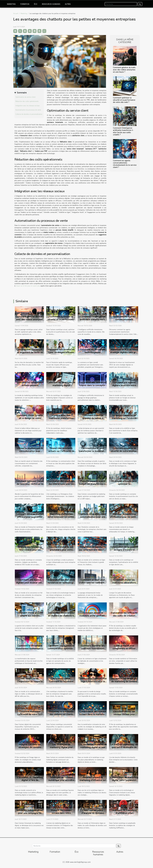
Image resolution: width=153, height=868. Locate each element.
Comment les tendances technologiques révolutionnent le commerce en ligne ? (93, 354)
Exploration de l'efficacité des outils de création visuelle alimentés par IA (124, 616)
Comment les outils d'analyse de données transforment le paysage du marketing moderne (93, 815)
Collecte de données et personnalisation (29, 114)
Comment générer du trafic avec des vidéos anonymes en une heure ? (124, 70)
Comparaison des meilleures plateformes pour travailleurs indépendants (61, 420)
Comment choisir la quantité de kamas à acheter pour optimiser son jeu (93, 420)
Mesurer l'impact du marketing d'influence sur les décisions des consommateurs (93, 782)
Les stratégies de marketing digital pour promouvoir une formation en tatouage (61, 749)
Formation (25, 4)
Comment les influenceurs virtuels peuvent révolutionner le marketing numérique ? (30, 387)
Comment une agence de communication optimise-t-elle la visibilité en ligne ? (61, 649)
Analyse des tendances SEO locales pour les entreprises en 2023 (30, 550)
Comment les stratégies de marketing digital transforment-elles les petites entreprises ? (61, 387)
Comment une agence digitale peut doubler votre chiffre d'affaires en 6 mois (30, 583)
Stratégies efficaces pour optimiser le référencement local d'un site (124, 486)
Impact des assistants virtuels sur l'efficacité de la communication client (61, 451)
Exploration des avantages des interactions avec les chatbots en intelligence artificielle (61, 486)
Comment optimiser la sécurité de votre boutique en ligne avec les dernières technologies (124, 453)
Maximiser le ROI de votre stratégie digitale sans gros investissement (124, 352)
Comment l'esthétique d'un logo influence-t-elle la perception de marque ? (93, 681)
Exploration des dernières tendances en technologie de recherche (61, 583)
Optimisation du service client (25, 97)
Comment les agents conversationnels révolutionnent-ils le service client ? (125, 164)
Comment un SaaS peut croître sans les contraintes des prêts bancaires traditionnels (93, 584)
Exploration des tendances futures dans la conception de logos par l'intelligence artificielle (93, 387)
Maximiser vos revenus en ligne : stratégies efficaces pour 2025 (61, 352)
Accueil (16, 13)
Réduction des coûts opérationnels (27, 101)
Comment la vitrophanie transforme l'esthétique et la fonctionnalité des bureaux (30, 650)
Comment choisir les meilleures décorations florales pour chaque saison (124, 584)
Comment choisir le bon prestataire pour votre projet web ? (61, 550)
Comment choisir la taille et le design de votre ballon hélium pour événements (30, 420)
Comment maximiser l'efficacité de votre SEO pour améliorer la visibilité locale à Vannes (30, 716)
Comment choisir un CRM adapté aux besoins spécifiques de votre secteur (30, 617)
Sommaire (22, 93)
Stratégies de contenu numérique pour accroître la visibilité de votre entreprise (61, 782)
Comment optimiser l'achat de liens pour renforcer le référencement (30, 484)
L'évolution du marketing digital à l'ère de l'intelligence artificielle (30, 780)
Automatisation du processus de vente (28, 110)
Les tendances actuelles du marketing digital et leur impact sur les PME (93, 747)
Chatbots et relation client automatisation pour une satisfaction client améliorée (93, 518)
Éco (36, 4)
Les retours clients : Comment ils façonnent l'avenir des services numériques (61, 683)
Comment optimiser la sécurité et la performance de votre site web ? (124, 100)
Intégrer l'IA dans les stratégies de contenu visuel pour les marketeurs (30, 747)
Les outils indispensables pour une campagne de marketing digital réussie (30, 813)
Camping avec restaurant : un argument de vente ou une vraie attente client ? (30, 352)
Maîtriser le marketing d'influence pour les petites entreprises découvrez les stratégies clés (124, 518)
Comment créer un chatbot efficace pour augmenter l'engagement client (30, 517)
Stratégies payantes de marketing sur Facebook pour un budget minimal (124, 418)
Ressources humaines (51, 4)
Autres (68, 4)
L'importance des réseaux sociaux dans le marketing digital (93, 714)
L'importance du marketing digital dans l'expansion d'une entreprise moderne (124, 780)
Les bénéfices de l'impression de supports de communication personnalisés (30, 683)
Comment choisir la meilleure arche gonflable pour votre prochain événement (93, 617)
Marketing (11, 4)
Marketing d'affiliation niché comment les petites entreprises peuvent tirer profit (61, 518)
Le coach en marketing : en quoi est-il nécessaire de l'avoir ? (124, 747)
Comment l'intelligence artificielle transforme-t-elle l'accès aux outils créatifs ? (123, 131)
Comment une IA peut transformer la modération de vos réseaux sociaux (93, 451)
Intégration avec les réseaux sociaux (27, 106)
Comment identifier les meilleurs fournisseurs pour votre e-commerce (93, 649)
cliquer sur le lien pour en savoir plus (28, 286)
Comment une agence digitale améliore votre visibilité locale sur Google (124, 385)
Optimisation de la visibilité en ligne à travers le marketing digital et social (124, 550)
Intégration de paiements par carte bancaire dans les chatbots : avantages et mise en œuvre (93, 551)
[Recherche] (121, 4)
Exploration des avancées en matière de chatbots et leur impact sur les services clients (61, 617)
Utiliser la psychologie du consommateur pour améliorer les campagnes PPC (30, 453)
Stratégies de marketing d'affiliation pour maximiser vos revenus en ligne (124, 815)
